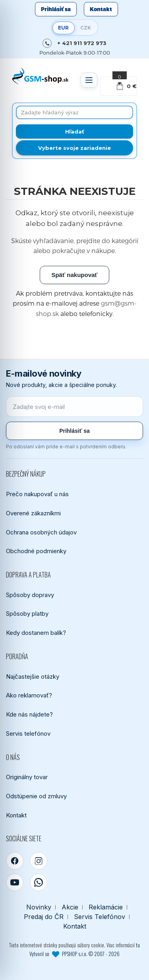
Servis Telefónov (100, 917)
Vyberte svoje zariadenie (74, 148)
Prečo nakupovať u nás (37, 494)
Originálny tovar (27, 777)
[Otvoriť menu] (89, 80)
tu (138, 945)
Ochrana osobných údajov (41, 532)
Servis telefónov (28, 734)
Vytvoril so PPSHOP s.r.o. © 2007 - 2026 (74, 954)
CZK (86, 28)
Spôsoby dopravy (30, 595)
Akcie (70, 907)
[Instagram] (39, 861)
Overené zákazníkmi (33, 513)
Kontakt (101, 9)
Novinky (39, 907)
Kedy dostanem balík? (36, 633)
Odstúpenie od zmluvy (36, 796)
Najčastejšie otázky (33, 677)
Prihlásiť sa (56, 9)
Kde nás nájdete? (29, 714)
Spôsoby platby (27, 614)
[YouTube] (15, 882)
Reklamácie (106, 907)
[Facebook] (15, 861)
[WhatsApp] (39, 882)
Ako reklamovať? (29, 695)
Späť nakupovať (74, 275)
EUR (63, 28)
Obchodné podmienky (36, 551)
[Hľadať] (74, 132)
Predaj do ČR (44, 917)
